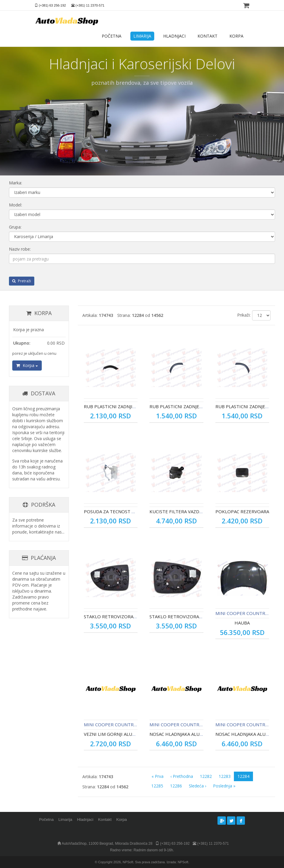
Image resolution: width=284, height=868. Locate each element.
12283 (225, 776)
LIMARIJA (142, 36)
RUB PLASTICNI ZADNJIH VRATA (118, 406)
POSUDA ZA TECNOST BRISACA (117, 511)
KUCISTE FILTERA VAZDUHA (179, 511)
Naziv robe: (20, 249)
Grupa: (15, 227)
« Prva (158, 776)
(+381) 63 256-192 (52, 5)
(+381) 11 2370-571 (90, 5)
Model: (16, 205)
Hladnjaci (85, 820)
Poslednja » (224, 786)
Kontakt (105, 820)
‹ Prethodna (182, 776)
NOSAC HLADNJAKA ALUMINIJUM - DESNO (193, 734)
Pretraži (22, 281)
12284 (243, 776)
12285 (157, 786)
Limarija (65, 820)
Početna (46, 820)
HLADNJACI (174, 36)
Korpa (27, 365)
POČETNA (112, 36)
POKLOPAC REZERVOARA (242, 511)
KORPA (236, 36)
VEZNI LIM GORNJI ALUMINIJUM (117, 734)
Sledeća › (197, 786)
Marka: (16, 183)
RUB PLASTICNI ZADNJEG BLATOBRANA (191, 406)
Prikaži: (244, 315)
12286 (176, 786)
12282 (206, 776)
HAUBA (242, 623)
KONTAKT (207, 36)
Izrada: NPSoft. (178, 862)
